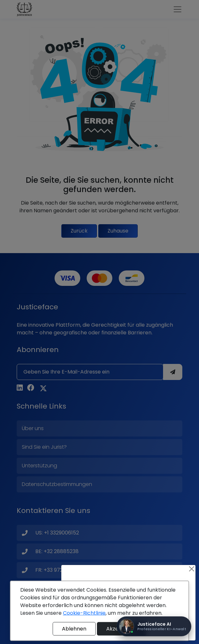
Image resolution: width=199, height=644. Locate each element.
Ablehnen (74, 629)
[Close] (192, 569)
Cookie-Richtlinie (84, 613)
